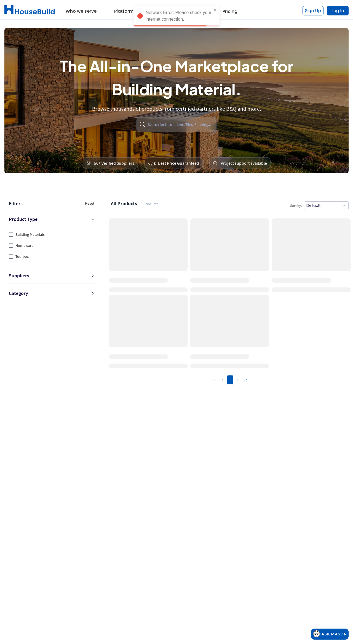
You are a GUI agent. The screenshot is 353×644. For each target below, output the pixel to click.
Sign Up (313, 11)
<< (214, 380)
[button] (81, 9)
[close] (215, 10)
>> (245, 380)
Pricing (230, 11)
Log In (338, 11)
